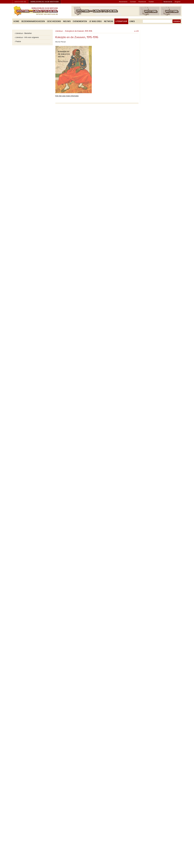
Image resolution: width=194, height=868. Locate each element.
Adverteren (123, 2)
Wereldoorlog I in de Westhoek (45, 2)
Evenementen (80, 21)
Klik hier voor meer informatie (67, 96)
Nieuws (67, 21)
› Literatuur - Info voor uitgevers (27, 37)
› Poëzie (18, 42)
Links (132, 21)
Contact (133, 2)
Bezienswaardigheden (33, 21)
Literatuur (121, 21)
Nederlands (168, 2)
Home (16, 21)
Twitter (151, 2)
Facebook (142, 2)
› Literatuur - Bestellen (23, 33)
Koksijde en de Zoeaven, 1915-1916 (79, 31)
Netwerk (109, 21)
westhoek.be (20, 2)
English (178, 2)
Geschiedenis (54, 21)
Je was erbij (95, 21)
